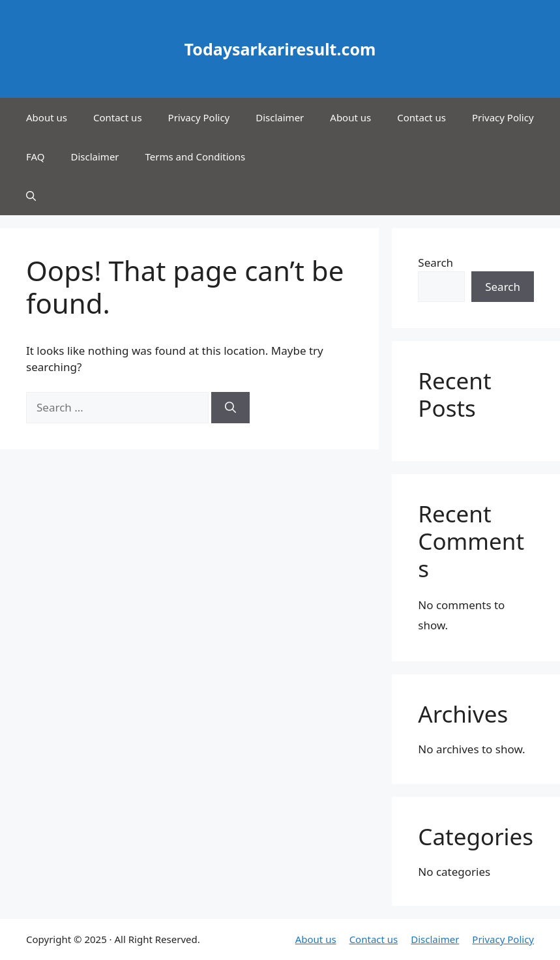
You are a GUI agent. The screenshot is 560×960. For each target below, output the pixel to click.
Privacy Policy (199, 117)
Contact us (118, 117)
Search (435, 262)
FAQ (36, 157)
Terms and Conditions (196, 157)
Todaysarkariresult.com (280, 49)
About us (47, 117)
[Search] (230, 408)
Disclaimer (280, 117)
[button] (31, 196)
